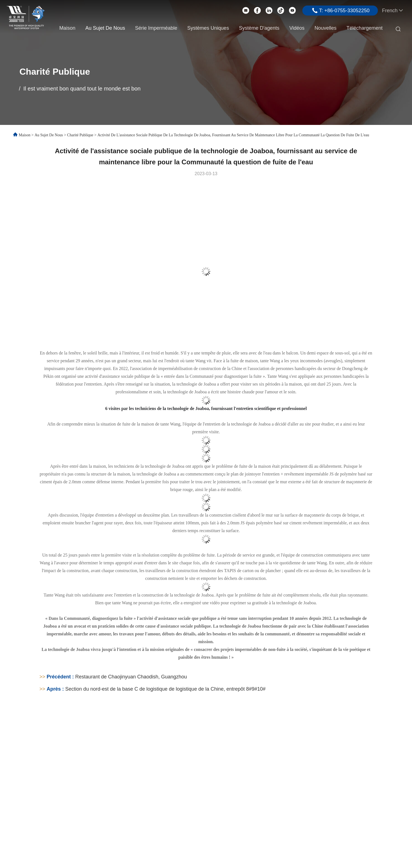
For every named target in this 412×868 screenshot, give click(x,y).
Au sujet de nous (105, 28)
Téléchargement (365, 28)
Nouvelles (326, 28)
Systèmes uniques (208, 28)
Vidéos (297, 28)
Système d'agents (259, 28)
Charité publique (80, 135)
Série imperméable (156, 28)
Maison (67, 28)
